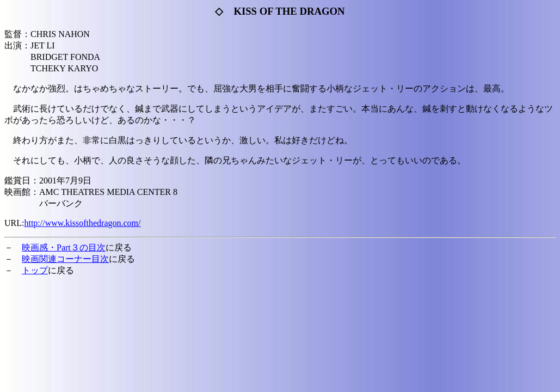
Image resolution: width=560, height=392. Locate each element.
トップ (35, 270)
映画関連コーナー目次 (65, 259)
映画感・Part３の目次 (64, 247)
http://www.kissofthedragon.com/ (82, 223)
